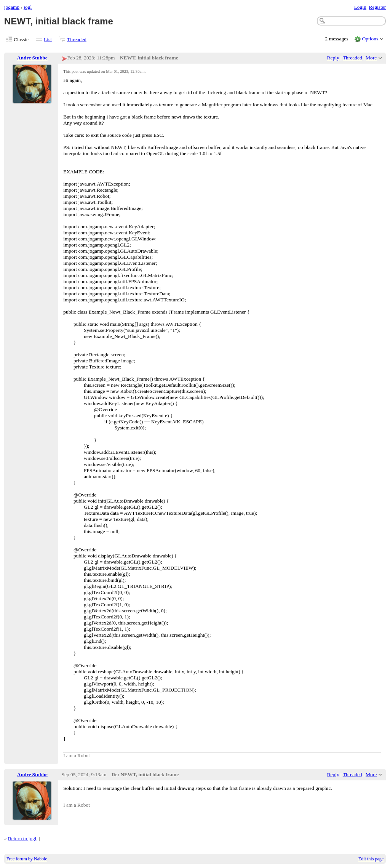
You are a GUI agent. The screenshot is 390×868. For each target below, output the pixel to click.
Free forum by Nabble (27, 859)
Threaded (77, 39)
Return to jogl (22, 838)
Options (370, 39)
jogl (28, 7)
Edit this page (371, 859)
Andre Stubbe (32, 58)
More (371, 58)
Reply (333, 58)
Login (360, 7)
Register (377, 7)
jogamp (12, 7)
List (48, 39)
